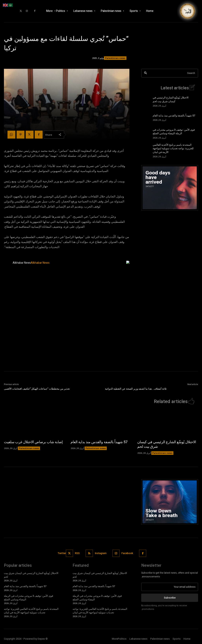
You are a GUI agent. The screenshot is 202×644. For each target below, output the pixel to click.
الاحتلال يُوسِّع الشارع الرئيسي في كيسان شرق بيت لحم (171, 99)
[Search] (145, 73)
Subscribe (170, 598)
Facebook (127, 553)
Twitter (62, 553)
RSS (77, 553)
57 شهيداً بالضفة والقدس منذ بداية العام (174, 116)
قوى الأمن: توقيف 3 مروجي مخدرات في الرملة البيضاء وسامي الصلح (174, 132)
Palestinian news (115, 58)
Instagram (101, 553)
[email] (170, 587)
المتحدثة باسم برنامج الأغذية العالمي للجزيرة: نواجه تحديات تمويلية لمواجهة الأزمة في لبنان (173, 148)
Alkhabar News (22, 263)
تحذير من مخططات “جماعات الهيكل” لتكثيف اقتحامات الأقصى (37, 389)
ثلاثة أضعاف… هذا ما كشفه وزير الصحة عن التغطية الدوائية (136, 389)
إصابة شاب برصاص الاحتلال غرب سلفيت (33, 442)
